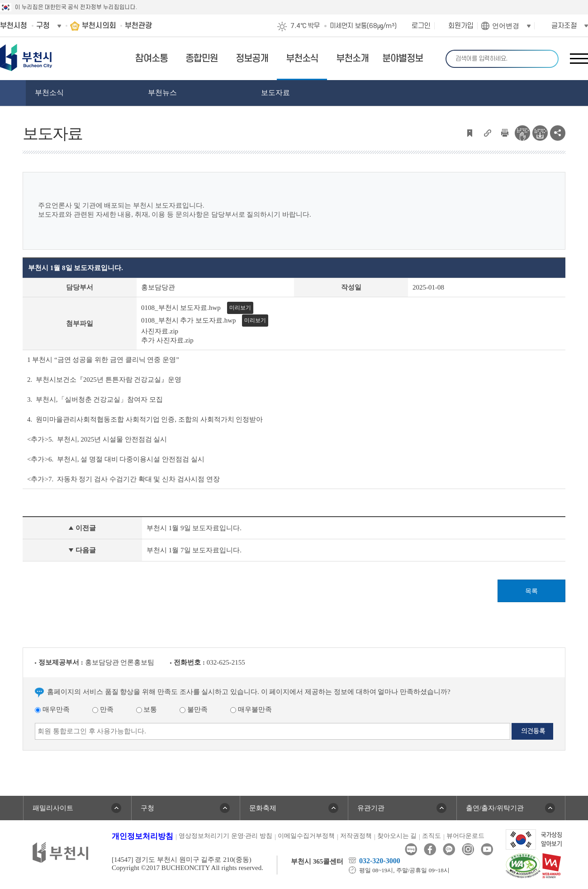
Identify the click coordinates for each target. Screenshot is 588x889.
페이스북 (430, 849)
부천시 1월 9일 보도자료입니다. (194, 528)
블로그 (411, 849)
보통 (147, 709)
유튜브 (487, 849)
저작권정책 (356, 836)
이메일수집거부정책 (306, 836)
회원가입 (461, 26)
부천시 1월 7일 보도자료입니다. (194, 550)
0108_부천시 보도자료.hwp (181, 308)
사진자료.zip (160, 331)
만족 (103, 709)
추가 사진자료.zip (167, 340)
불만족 (194, 709)
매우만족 (52, 709)
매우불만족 (251, 709)
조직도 (432, 836)
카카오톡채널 (449, 849)
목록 (531, 591)
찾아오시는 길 (397, 836)
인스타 (468, 849)
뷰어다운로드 (465, 836)
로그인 (421, 26)
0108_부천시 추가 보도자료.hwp (189, 320)
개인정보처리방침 (142, 836)
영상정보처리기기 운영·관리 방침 (225, 836)
